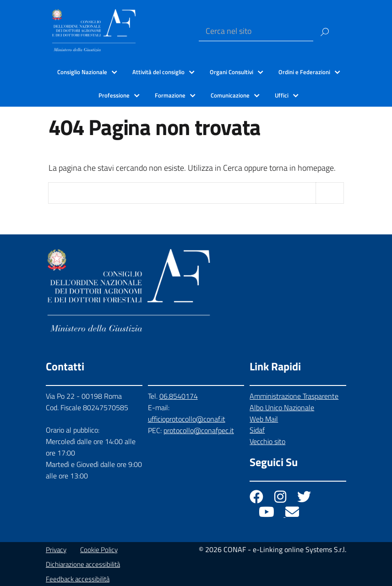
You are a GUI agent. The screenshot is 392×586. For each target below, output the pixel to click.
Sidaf (257, 430)
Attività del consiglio (158, 72)
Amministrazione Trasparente (294, 396)
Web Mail (264, 419)
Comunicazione (230, 95)
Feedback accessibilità (78, 579)
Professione (114, 95)
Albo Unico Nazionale (282, 407)
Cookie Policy (99, 550)
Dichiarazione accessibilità (83, 564)
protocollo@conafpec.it (199, 430)
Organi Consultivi (231, 72)
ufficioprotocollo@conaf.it (187, 419)
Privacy (56, 550)
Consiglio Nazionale (82, 72)
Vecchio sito (267, 441)
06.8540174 (179, 396)
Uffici (282, 95)
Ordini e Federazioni (304, 72)
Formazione (170, 95)
